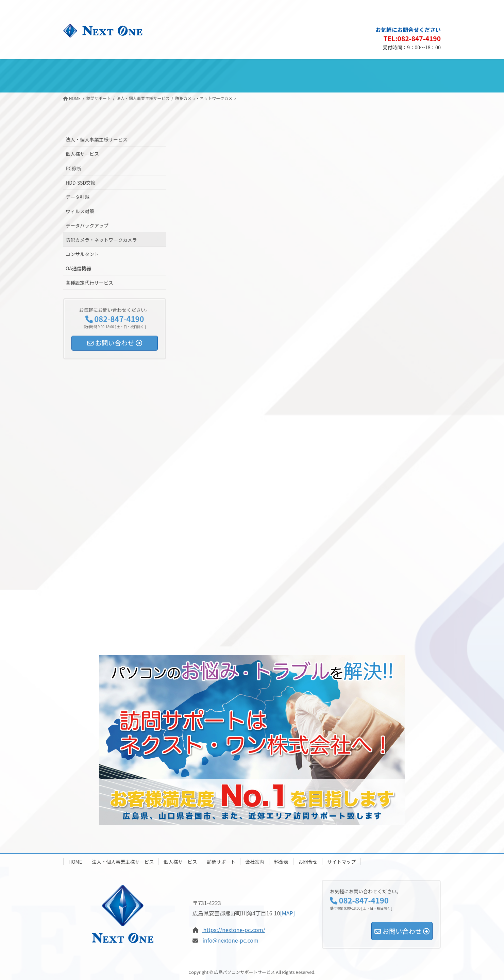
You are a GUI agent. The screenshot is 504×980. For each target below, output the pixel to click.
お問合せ (308, 862)
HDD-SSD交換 (81, 183)
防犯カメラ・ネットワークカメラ (101, 240)
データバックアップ (87, 225)
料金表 (281, 862)
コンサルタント (82, 254)
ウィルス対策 (80, 211)
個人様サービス (82, 154)
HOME (75, 862)
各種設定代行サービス (89, 283)
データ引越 (78, 197)
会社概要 (349, 9)
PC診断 (73, 168)
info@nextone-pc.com (231, 940)
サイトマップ (423, 9)
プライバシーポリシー (384, 9)
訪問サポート (221, 862)
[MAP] (287, 913)
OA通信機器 (78, 268)
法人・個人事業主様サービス (97, 139)
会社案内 (255, 862)
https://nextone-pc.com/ (234, 930)
